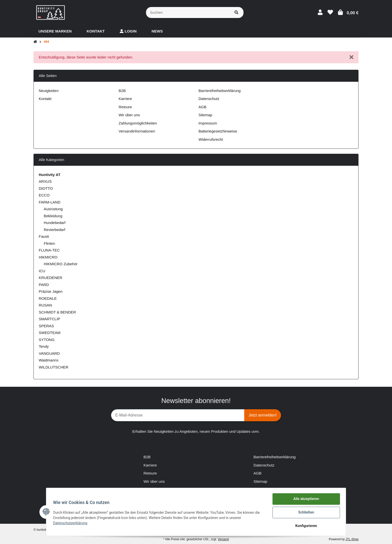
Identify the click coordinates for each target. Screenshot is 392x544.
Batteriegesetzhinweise (218, 131)
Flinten (49, 243)
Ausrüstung (53, 209)
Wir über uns (129, 115)
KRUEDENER (50, 278)
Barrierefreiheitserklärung (219, 91)
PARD (44, 285)
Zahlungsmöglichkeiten (138, 123)
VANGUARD (49, 353)
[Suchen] (188, 13)
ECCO (44, 195)
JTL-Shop (352, 539)
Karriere (125, 99)
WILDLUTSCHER (53, 367)
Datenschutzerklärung (71, 524)
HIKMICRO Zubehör (61, 264)
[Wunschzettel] (330, 12)
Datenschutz (209, 99)
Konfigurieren (305, 526)
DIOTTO (46, 188)
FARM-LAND (50, 202)
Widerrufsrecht (211, 139)
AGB (202, 107)
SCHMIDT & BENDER (57, 312)
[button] (320, 12)
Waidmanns (49, 360)
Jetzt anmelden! (263, 415)
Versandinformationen (137, 131)
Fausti (44, 236)
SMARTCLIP (49, 319)
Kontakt (45, 99)
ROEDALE (48, 298)
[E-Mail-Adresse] (178, 415)
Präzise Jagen (51, 291)
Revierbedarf (54, 230)
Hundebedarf (55, 223)
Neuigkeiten (49, 91)
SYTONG (47, 340)
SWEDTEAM (50, 333)
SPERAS (46, 326)
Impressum (208, 123)
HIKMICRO (48, 257)
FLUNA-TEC (49, 250)
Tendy (44, 346)
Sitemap (205, 115)
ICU (42, 271)
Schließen (305, 513)
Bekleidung (53, 216)
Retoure (125, 107)
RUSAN (45, 305)
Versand (223, 539)
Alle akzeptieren (305, 500)
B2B (122, 91)
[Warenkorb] (348, 12)
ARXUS (45, 181)
